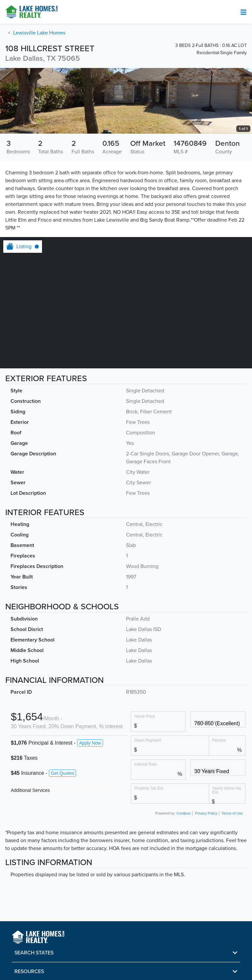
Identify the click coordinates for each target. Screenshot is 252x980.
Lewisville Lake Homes (39, 33)
